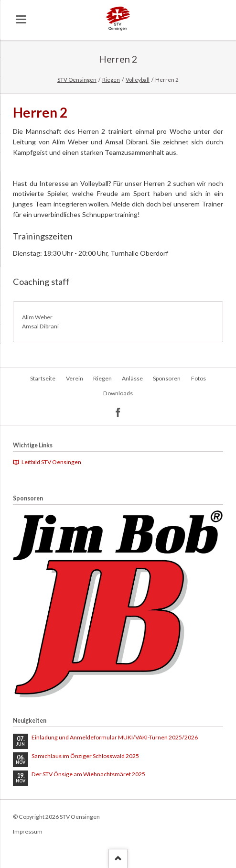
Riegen (111, 80)
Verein (75, 378)
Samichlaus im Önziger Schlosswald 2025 (85, 756)
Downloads (118, 393)
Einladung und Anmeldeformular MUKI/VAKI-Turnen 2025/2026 (115, 737)
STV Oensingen (77, 80)
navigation (21, 19)
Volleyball (138, 80)
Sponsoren (167, 378)
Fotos (198, 378)
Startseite (43, 378)
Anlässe (132, 378)
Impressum (28, 831)
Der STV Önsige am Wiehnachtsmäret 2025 (88, 774)
